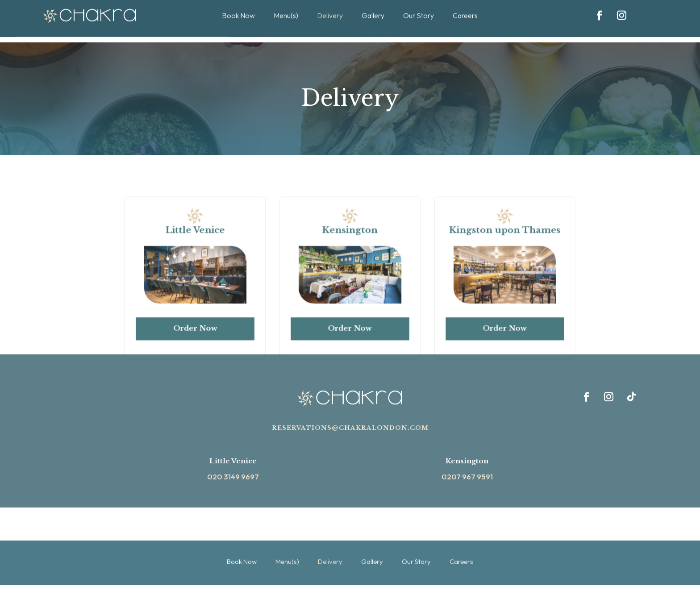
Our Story (416, 539)
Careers (461, 539)
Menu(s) (287, 539)
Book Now (242, 539)
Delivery (330, 539)
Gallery (372, 539)
